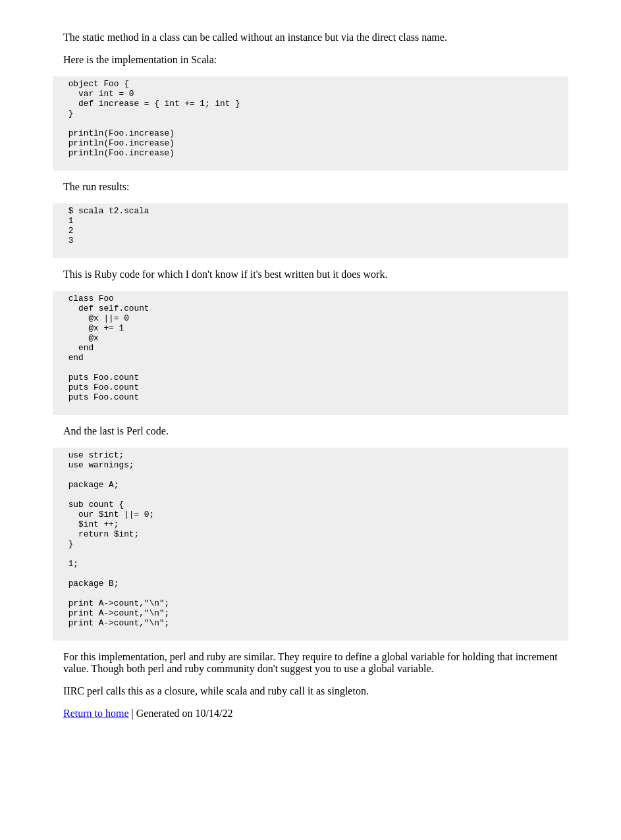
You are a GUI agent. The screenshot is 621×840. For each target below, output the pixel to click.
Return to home (96, 802)
